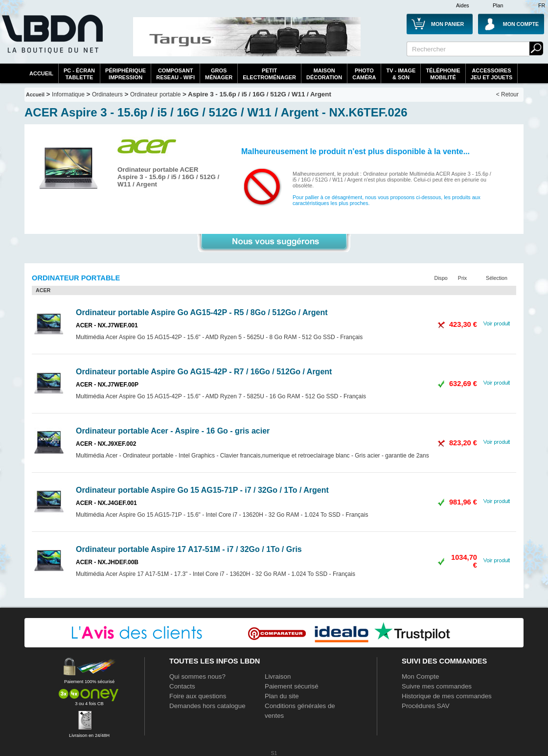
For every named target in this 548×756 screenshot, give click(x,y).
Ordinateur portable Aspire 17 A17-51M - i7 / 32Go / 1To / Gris (189, 549)
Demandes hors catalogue (207, 706)
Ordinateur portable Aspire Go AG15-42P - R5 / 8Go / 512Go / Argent (202, 312)
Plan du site (282, 696)
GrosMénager (219, 74)
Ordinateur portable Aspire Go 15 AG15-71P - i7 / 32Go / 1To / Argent (202, 490)
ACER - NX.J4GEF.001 (106, 503)
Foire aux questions (198, 696)
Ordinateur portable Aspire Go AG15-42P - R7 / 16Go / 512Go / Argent (204, 372)
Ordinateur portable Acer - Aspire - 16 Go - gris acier (173, 431)
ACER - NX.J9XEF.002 (106, 444)
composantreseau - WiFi (175, 74)
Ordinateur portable (155, 94)
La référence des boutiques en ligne (51, 40)
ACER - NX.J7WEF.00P (107, 385)
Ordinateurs (107, 94)
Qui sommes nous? (197, 676)
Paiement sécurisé (292, 686)
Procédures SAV (426, 706)
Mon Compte (420, 676)
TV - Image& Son (401, 74)
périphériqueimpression (126, 74)
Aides (463, 5)
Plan (498, 5)
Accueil (41, 73)
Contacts (182, 686)
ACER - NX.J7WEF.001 (107, 325)
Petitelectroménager (269, 74)
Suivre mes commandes (437, 686)
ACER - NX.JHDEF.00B (107, 562)
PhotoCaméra (364, 74)
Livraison (278, 676)
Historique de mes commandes (447, 696)
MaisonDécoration (324, 74)
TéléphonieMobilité (443, 74)
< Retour (507, 94)
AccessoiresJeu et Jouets (492, 74)
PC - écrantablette (79, 74)
